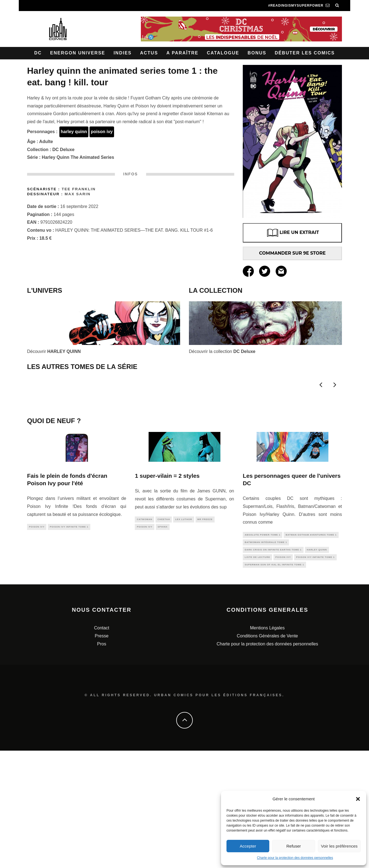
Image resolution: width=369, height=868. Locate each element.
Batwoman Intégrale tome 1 (266, 657)
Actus (149, 53)
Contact (102, 745)
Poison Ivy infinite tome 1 (69, 641)
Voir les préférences (339, 846)
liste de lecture (257, 673)
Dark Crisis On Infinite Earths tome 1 (273, 665)
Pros (102, 761)
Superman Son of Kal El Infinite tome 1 (274, 682)
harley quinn (74, 132)
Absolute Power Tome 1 (263, 649)
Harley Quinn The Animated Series (78, 157)
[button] (358, 799)
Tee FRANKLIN (79, 189)
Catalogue (223, 53)
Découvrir (54, 351)
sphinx (163, 642)
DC (38, 53)
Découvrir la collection (222, 351)
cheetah (164, 634)
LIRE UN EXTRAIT (292, 233)
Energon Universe (78, 53)
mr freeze (205, 634)
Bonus (257, 53)
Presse (102, 753)
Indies (122, 53)
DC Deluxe (64, 150)
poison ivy (102, 132)
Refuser (294, 846)
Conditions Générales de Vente (267, 753)
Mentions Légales (267, 745)
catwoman (144, 634)
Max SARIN (78, 194)
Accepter (248, 846)
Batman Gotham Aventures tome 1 (311, 649)
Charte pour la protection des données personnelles (295, 858)
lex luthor (184, 634)
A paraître (183, 53)
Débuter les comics (305, 53)
